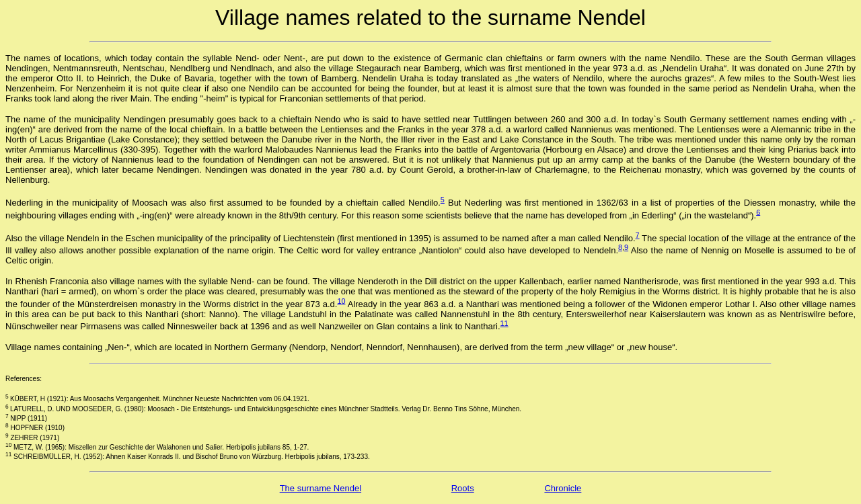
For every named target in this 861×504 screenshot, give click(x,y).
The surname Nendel (321, 488)
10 (341, 300)
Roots (463, 488)
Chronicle (563, 488)
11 (504, 323)
